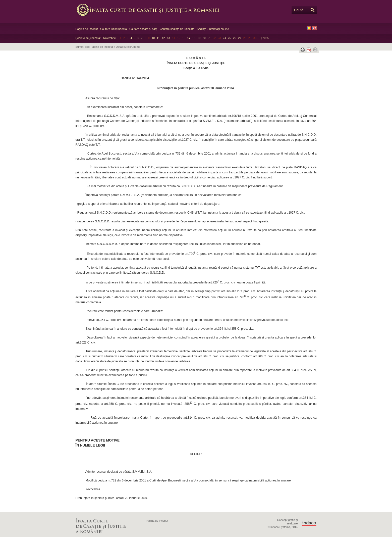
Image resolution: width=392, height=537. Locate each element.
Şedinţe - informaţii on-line (213, 29)
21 (209, 38)
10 (153, 38)
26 (235, 38)
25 (230, 38)
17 (189, 38)
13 (169, 38)
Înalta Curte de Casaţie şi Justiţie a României (151, 10)
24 (224, 38)
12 (163, 38)
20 (204, 38)
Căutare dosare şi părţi (143, 29)
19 (199, 38)
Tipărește (303, 50)
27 (240, 38)
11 (158, 38)
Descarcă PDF (309, 50)
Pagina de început (87, 29)
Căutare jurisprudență (114, 29)
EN (314, 28)
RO (309, 28)
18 (194, 38)
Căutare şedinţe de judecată (177, 29)
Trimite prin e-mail (315, 50)
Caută (299, 10)
